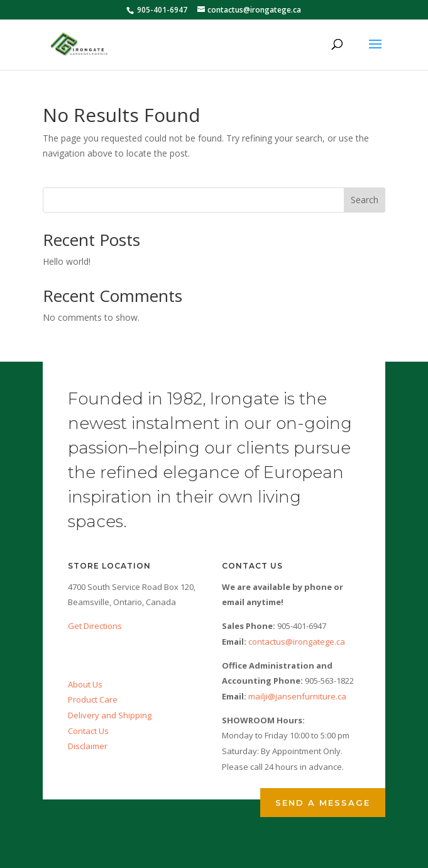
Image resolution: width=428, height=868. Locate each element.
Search (365, 200)
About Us (85, 684)
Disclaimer (88, 746)
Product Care (93, 699)
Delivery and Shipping (110, 715)
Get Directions (95, 626)
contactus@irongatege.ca (297, 642)
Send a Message (323, 803)
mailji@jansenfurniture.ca (297, 696)
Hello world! (67, 261)
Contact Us (88, 731)
